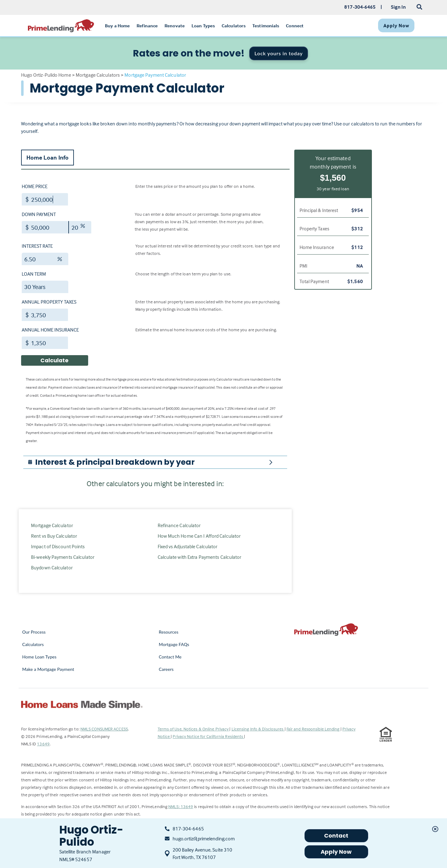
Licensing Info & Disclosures (258, 729)
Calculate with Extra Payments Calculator (200, 557)
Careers (166, 669)
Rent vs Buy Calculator (54, 536)
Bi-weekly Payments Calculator (63, 557)
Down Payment (39, 214)
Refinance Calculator (179, 525)
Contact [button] (336, 836)
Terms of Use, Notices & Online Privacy (194, 729)
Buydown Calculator (52, 567)
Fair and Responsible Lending (314, 729)
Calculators (33, 644)
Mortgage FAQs (174, 644)
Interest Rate (37, 246)
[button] (115, 462)
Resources (169, 632)
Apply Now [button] (336, 852)
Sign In (398, 7)
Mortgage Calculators (98, 75)
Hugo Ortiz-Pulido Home (46, 75)
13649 (43, 744)
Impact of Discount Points (58, 546)
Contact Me (170, 657)
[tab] (155, 462)
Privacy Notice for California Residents (208, 736)
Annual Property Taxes (49, 302)
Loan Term (34, 274)
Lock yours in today (279, 53)
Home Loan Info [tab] (47, 157)
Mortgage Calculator (52, 525)
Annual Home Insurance (50, 330)
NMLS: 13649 (181, 806)
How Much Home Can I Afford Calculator (199, 536)
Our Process (34, 632)
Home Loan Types (40, 657)
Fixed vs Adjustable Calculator (188, 546)
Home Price (35, 186)
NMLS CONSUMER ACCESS (104, 729)
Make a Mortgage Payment (48, 669)
